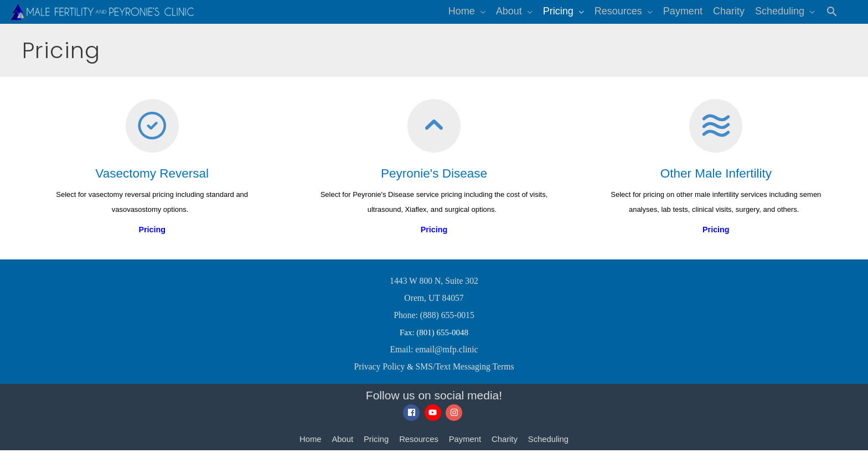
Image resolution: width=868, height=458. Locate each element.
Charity (505, 447)
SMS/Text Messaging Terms (463, 375)
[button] (832, 16)
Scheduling (550, 447)
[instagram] (455, 421)
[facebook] (413, 421)
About (341, 447)
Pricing (375, 447)
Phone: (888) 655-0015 (434, 325)
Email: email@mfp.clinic (434, 358)
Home (309, 447)
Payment (465, 447)
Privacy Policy (381, 375)
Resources (418, 447)
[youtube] (434, 421)
